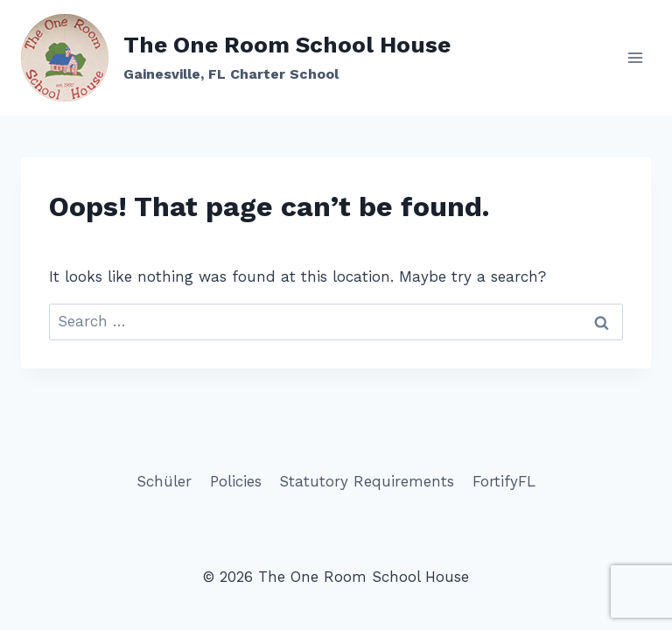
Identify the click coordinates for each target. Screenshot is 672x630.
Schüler (164, 481)
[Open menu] (635, 57)
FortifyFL (504, 481)
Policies (236, 481)
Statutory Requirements (367, 481)
